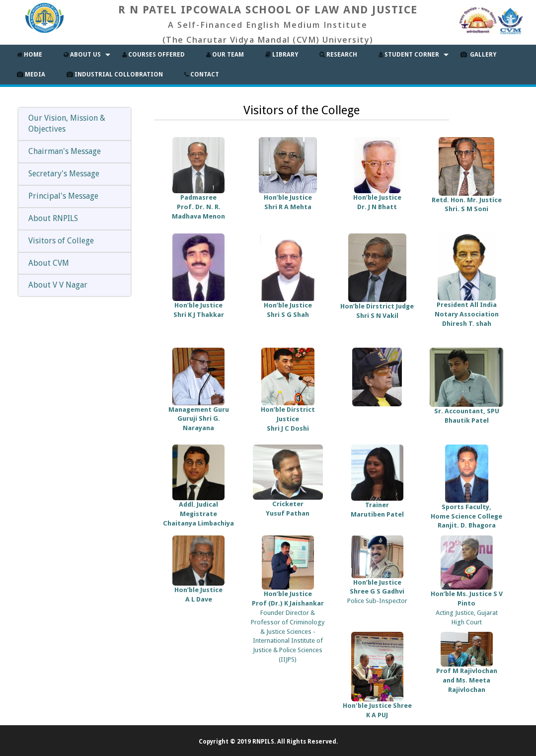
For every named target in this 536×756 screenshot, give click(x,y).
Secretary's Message (64, 174)
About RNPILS (53, 218)
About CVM (49, 263)
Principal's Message (63, 196)
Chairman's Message (65, 151)
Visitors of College (61, 241)
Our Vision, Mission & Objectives (67, 124)
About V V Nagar (58, 285)
